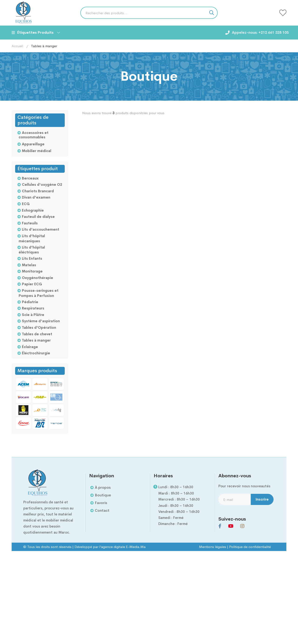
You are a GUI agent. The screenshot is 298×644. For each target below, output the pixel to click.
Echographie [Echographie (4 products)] (33, 210)
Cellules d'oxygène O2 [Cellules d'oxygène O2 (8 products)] (42, 184)
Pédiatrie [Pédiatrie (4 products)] (30, 302)
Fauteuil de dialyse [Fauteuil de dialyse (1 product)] (38, 217)
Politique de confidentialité (250, 547)
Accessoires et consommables (34, 135)
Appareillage (33, 144)
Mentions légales (213, 547)
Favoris (101, 503)
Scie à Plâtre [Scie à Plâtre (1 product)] (33, 315)
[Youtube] (231, 526)
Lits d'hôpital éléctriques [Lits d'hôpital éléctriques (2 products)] (32, 250)
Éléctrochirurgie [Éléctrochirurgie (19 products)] (36, 353)
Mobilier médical (37, 151)
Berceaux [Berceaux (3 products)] (30, 178)
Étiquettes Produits (36, 32)
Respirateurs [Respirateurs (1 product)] (33, 308)
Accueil (17, 46)
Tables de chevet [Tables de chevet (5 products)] (37, 334)
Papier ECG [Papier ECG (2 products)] (32, 284)
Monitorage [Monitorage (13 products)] (32, 271)
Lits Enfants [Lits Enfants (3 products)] (32, 258)
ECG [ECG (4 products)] (26, 204)
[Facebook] (220, 526)
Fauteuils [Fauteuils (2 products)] (30, 223)
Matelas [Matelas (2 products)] (29, 265)
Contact (102, 510)
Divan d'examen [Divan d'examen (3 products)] (36, 197)
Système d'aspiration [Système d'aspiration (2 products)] (41, 321)
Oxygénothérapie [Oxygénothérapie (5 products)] (37, 278)
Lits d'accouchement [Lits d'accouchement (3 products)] (41, 229)
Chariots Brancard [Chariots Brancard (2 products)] (38, 191)
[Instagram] (242, 526)
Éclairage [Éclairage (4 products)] (30, 347)
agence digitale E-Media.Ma (123, 547)
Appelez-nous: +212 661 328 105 (260, 32)
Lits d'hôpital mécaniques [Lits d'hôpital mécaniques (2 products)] (32, 238)
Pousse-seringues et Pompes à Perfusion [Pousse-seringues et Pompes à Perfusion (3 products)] (39, 293)
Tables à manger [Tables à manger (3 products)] (36, 340)
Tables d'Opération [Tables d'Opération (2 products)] (39, 327)
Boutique (103, 495)
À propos (103, 487)
